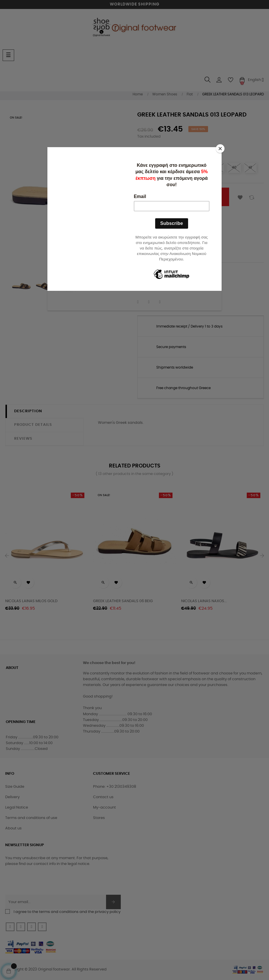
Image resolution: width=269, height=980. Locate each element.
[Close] (220, 149)
